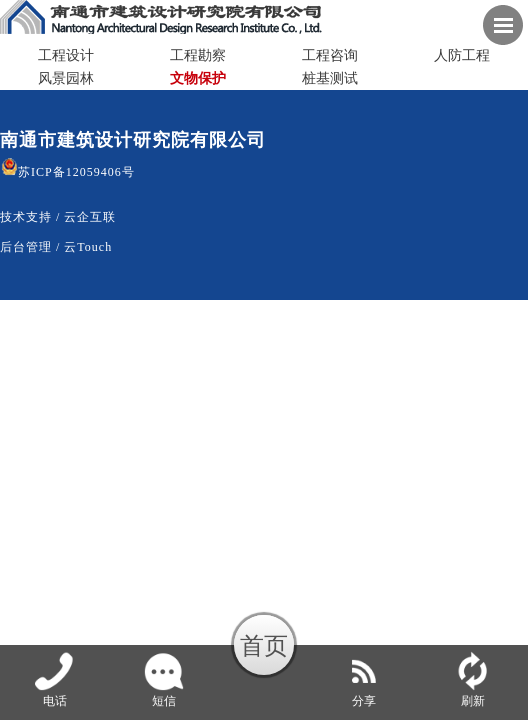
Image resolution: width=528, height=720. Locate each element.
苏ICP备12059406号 (67, 172)
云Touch (88, 247)
